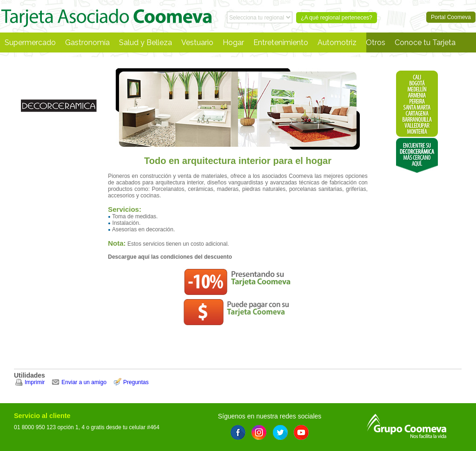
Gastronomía (87, 42)
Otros (376, 42)
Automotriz (337, 42)
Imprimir (35, 382)
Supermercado (30, 42)
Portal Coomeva (106, 16)
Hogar (233, 42)
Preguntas (136, 382)
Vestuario (197, 42)
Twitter (280, 432)
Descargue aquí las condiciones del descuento (170, 257)
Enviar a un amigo (84, 382)
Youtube (301, 432)
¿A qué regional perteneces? (336, 18)
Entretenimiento (281, 42)
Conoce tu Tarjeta (425, 42)
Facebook (238, 432)
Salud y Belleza (145, 42)
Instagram (259, 432)
